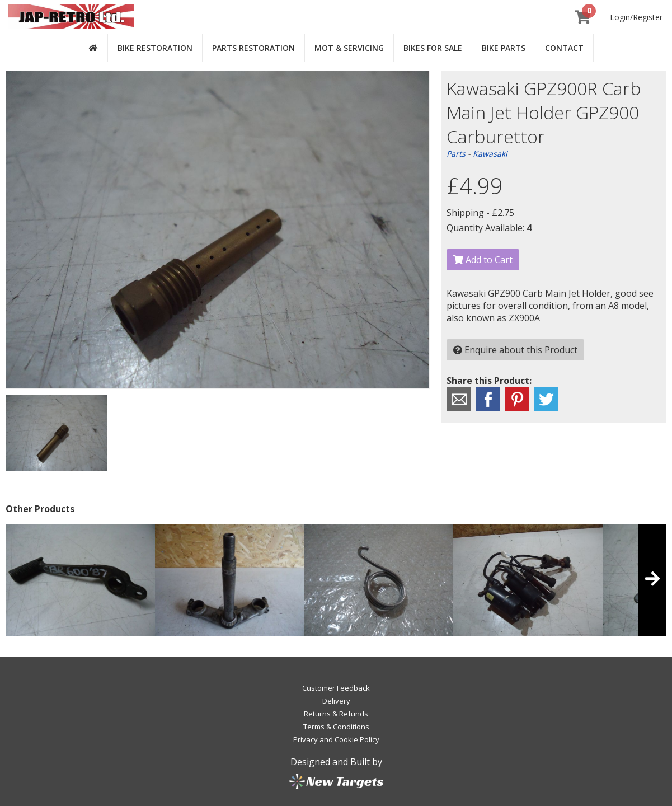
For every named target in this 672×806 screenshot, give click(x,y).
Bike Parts (504, 48)
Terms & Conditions (336, 727)
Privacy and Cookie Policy (336, 739)
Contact (564, 48)
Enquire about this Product (515, 350)
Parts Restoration (253, 48)
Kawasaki (490, 154)
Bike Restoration (155, 48)
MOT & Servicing (349, 48)
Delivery (336, 701)
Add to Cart (483, 260)
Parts (456, 154)
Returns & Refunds (336, 714)
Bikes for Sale (433, 48)
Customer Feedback (336, 688)
